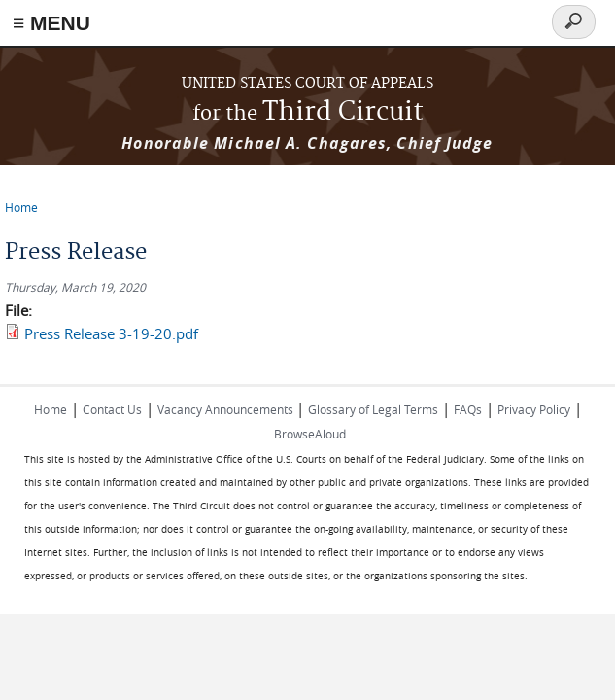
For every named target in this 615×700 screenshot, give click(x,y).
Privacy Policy (534, 409)
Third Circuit (308, 112)
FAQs (468, 409)
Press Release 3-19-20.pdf (111, 333)
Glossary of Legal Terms (373, 409)
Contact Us (112, 409)
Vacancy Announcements (227, 409)
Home (21, 207)
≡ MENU (51, 23)
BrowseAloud (310, 434)
